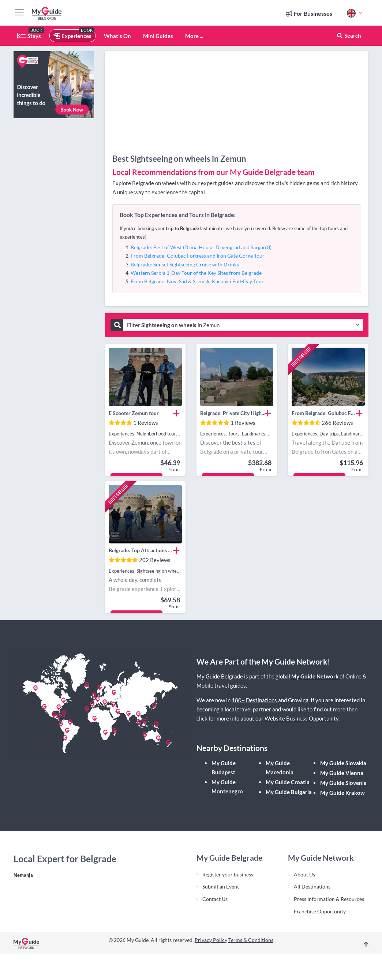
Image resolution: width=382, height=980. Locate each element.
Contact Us (215, 899)
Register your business (228, 874)
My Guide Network (315, 676)
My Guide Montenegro (227, 787)
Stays (29, 36)
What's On (117, 36)
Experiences (72, 36)
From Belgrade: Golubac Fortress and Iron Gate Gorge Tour (198, 256)
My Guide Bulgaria (289, 792)
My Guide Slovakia (343, 763)
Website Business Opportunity (302, 718)
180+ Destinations (254, 700)
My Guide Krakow (342, 793)
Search (349, 35)
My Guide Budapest (224, 768)
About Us (304, 874)
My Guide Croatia (288, 782)
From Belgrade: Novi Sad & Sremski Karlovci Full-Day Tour (197, 281)
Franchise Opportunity (320, 911)
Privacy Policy (211, 940)
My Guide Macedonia (280, 768)
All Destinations (312, 887)
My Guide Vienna (342, 773)
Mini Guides (158, 36)
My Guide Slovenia (343, 783)
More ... (194, 36)
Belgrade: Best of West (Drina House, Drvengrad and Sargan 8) (201, 247)
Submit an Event (221, 887)
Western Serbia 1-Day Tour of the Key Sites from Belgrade (196, 273)
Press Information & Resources (329, 899)
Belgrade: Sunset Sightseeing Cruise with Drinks (185, 264)
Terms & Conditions (251, 940)
